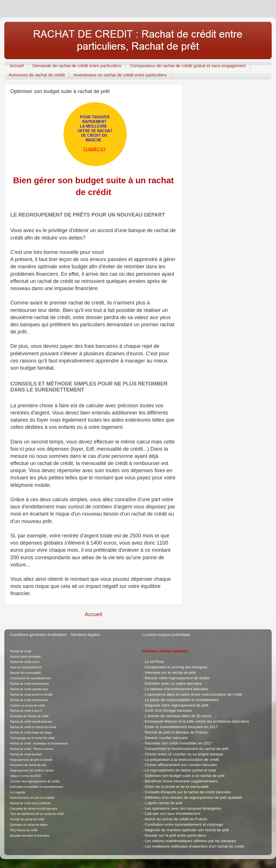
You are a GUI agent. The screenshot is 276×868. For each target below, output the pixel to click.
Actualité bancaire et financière (30, 836)
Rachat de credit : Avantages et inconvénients (39, 743)
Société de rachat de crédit (27, 819)
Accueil (17, 66)
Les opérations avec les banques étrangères (183, 808)
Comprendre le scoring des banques (176, 667)
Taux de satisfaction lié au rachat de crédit (37, 814)
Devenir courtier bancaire (166, 738)
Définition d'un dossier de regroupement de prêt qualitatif (193, 797)
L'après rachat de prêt (163, 803)
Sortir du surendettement (26, 667)
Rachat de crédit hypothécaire (29, 689)
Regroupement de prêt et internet (31, 760)
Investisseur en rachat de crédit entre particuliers (120, 75)
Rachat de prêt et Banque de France (176, 732)
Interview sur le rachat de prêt (170, 673)
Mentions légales (86, 635)
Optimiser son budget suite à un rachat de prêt (185, 776)
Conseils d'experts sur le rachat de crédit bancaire (188, 792)
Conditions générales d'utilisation (38, 635)
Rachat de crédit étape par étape (31, 733)
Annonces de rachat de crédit (37, 75)
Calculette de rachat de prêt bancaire (34, 809)
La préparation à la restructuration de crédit (182, 760)
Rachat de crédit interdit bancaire (31, 722)
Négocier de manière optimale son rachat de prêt (187, 830)
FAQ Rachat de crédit (24, 830)
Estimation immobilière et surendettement (37, 787)
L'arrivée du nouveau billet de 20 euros (178, 716)
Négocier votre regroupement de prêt (176, 705)
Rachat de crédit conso (25, 662)
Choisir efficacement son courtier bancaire (181, 765)
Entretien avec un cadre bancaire (173, 683)
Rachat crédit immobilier (25, 657)
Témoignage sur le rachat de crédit (32, 738)
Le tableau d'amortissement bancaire (176, 689)
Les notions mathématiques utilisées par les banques (190, 841)
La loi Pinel (154, 662)
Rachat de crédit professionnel (29, 684)
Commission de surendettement (30, 678)
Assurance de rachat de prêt (28, 765)
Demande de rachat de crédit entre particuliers (77, 66)
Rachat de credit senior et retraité (31, 695)
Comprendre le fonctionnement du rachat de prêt (186, 749)
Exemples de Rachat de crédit (29, 716)
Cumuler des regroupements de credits (35, 781)
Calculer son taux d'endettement (172, 814)
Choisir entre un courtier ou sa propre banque (184, 754)
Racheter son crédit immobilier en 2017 (178, 743)
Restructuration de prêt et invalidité (32, 798)
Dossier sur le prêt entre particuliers (175, 835)
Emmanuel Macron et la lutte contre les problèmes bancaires (197, 721)
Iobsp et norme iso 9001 (25, 776)
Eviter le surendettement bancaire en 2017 (181, 727)
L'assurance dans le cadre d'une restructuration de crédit (193, 694)
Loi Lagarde (18, 792)
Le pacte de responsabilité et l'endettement (182, 700)
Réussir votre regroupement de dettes (177, 678)
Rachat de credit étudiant (26, 754)
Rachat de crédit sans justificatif (30, 803)
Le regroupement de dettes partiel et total (180, 770)
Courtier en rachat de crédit (27, 706)
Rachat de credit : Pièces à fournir (32, 749)
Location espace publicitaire (166, 635)
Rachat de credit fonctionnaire (29, 700)
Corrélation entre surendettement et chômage (184, 824)
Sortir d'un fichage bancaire (168, 710)
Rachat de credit (21, 651)
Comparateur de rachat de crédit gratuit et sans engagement (188, 66)
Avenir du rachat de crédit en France (176, 819)
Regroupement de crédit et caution (32, 770)
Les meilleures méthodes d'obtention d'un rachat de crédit (194, 846)
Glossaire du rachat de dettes (29, 825)
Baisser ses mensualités (26, 673)
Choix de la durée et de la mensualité (177, 787)
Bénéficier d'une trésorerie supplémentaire (181, 781)
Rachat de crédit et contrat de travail (33, 727)
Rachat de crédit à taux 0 (26, 711)
